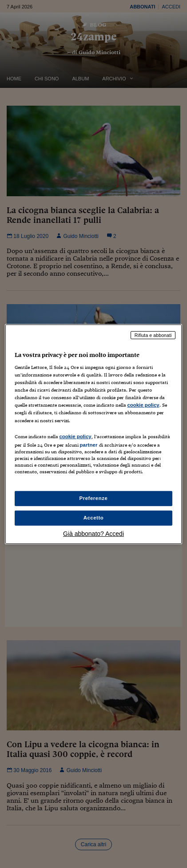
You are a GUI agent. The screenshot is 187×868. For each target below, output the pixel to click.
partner (89, 444)
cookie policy (143, 405)
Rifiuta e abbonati (153, 335)
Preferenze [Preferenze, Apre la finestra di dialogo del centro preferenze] (94, 498)
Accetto (94, 518)
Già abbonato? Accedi (93, 534)
